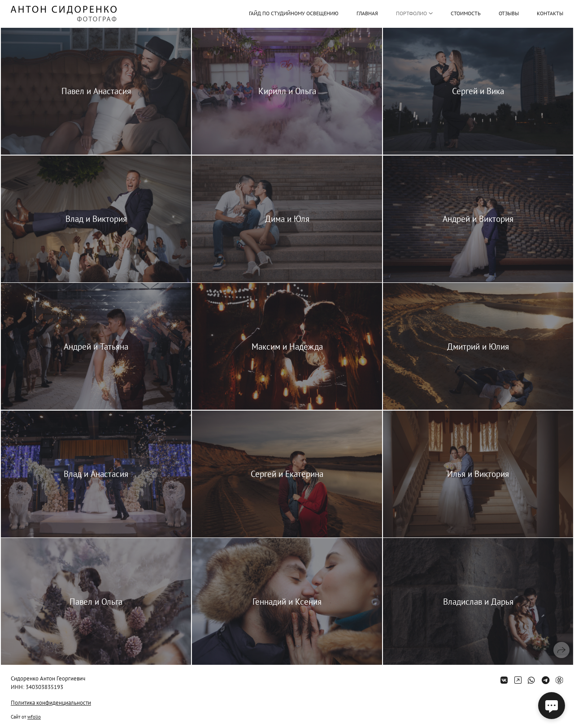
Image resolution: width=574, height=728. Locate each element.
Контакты (550, 13)
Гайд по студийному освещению (294, 13)
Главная (367, 13)
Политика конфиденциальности (51, 703)
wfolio (34, 717)
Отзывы (509, 13)
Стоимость (466, 13)
